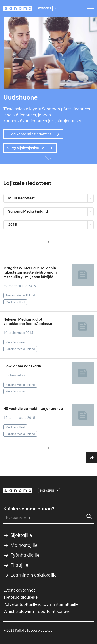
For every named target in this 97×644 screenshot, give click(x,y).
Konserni (45, 8)
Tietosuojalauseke (20, 597)
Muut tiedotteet (22, 198)
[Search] (89, 517)
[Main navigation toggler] (89, 9)
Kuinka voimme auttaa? (29, 509)
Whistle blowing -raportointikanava (37, 611)
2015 (13, 225)
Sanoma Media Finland (28, 211)
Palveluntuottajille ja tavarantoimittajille (41, 604)
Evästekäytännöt (19, 590)
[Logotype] (18, 8)
